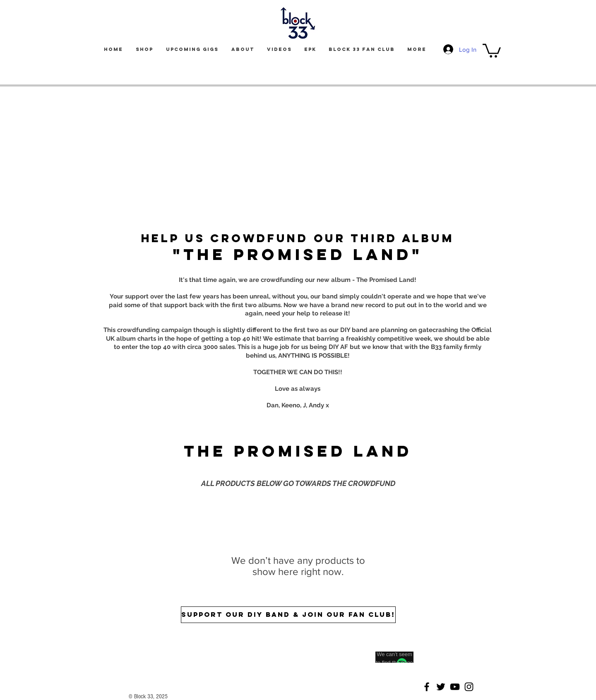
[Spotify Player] (288, 649)
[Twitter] (441, 687)
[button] (492, 50)
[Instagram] (469, 687)
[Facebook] (427, 687)
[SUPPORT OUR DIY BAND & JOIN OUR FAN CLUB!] (288, 615)
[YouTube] (455, 687)
